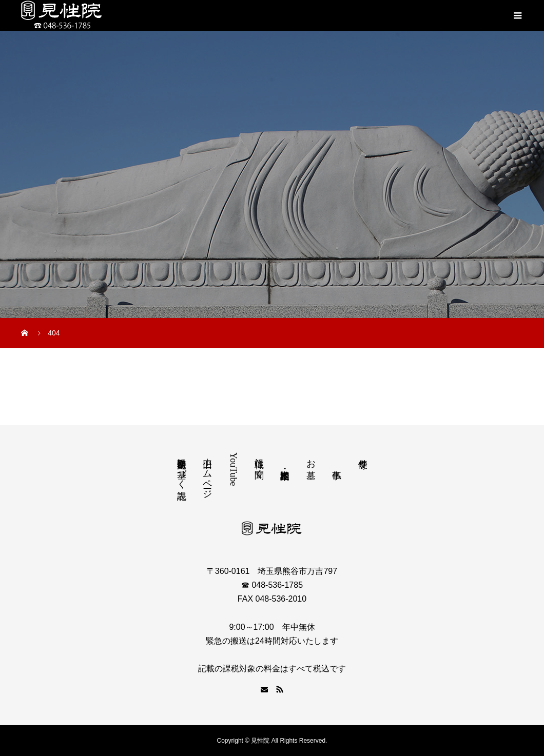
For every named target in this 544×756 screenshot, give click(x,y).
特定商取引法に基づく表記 (182, 468)
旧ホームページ (207, 473)
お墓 (311, 458)
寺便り (363, 458)
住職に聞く (259, 463)
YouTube (234, 469)
